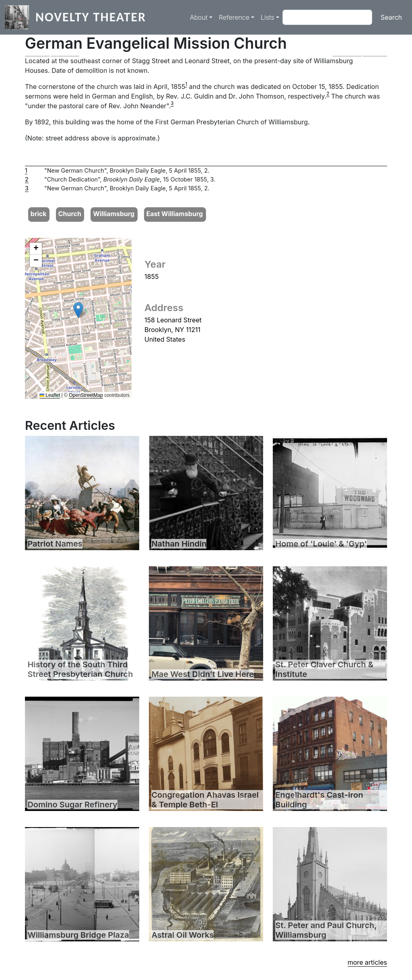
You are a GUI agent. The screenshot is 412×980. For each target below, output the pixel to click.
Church (70, 214)
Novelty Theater (91, 17)
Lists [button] (268, 17)
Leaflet (50, 395)
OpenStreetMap (86, 395)
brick (39, 214)
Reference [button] (234, 17)
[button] (52, 56)
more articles (367, 962)
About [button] (199, 17)
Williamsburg (114, 214)
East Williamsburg (174, 214)
